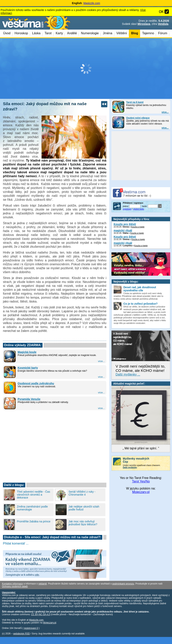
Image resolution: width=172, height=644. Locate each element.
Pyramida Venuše (29, 399)
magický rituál (123, 230)
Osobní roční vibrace (138, 118)
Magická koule (27, 352)
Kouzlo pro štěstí (125, 224)
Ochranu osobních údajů (15, 586)
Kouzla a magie (138, 227)
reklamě (43, 584)
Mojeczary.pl (141, 492)
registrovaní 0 (31, 628)
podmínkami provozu (123, 584)
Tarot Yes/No (141, 481)
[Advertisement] (86, 69)
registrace (127, 209)
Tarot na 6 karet (135, 102)
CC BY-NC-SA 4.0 (41, 614)
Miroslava (144, 24)
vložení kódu (139, 209)
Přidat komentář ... (16, 543)
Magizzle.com (92, 3)
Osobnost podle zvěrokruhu (36, 383)
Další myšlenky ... (128, 374)
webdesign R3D (21, 634)
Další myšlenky (130, 467)
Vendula (163, 24)
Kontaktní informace (12, 584)
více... (165, 112)
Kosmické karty (28, 368)
